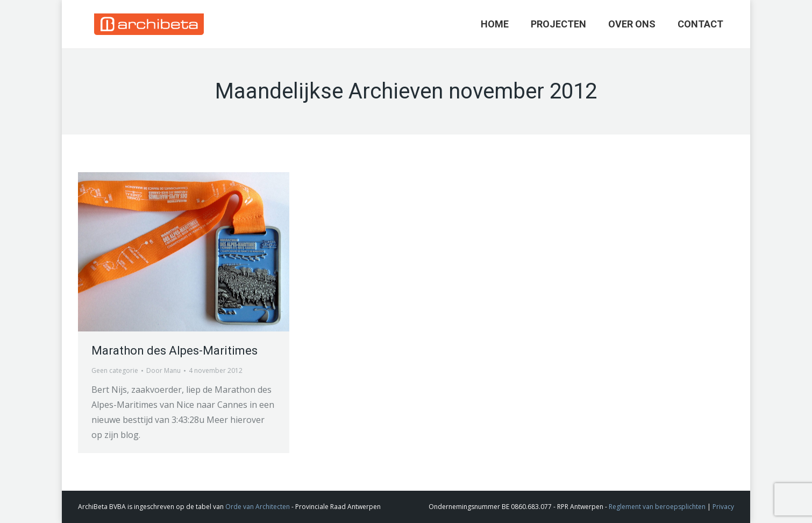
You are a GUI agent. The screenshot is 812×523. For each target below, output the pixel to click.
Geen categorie (115, 370)
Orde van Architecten (258, 507)
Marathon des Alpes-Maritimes (174, 351)
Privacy (723, 507)
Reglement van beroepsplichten (657, 507)
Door (163, 370)
